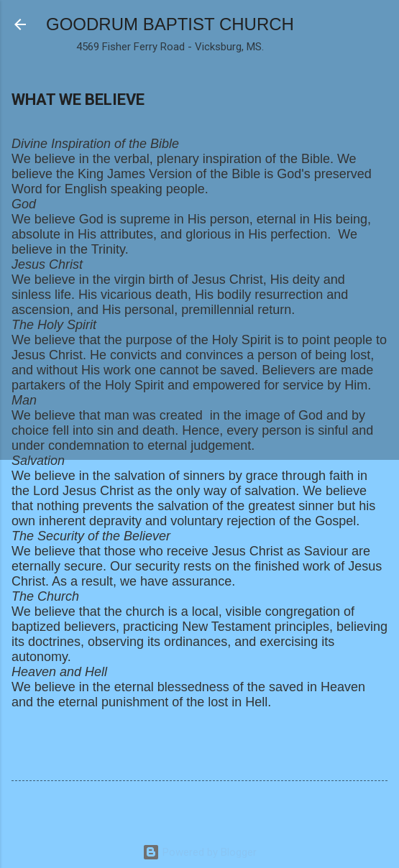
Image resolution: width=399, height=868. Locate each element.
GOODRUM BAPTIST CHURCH (170, 24)
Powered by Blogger (199, 852)
